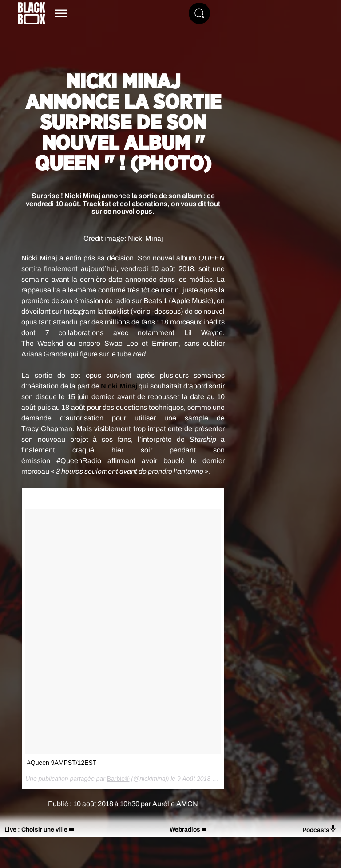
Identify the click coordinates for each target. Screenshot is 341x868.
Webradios (185, 830)
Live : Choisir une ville (36, 830)
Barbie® (118, 779)
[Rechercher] (199, 13)
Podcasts (319, 829)
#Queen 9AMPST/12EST (62, 763)
